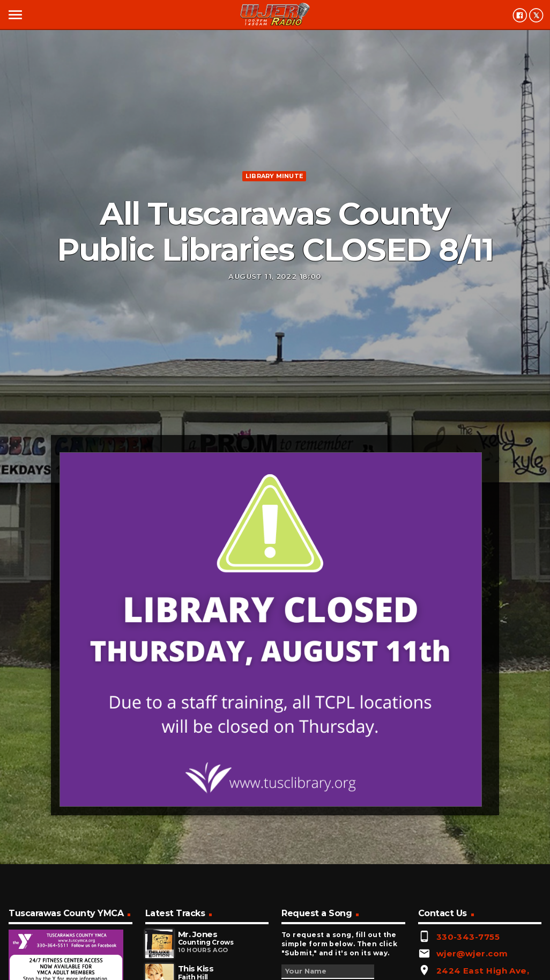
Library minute (274, 176)
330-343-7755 (468, 937)
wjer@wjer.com (472, 953)
